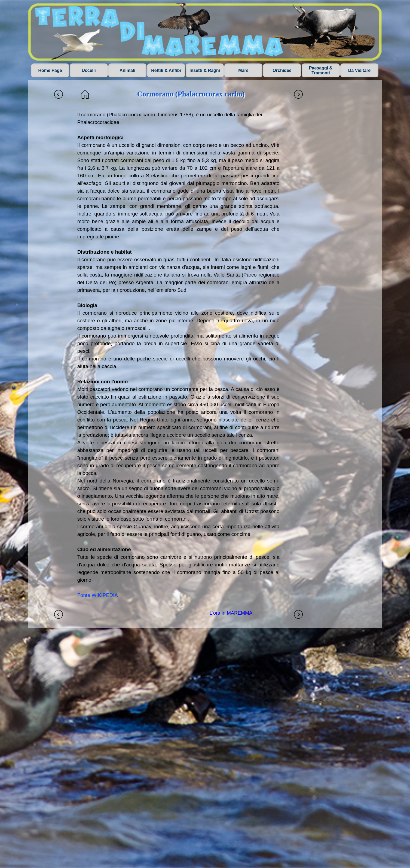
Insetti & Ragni (205, 70)
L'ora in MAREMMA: (232, 613)
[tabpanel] (178, 355)
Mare (243, 70)
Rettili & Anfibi (166, 70)
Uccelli (89, 70)
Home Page (50, 70)
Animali (127, 70)
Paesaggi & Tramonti (321, 70)
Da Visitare (359, 70)
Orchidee (282, 70)
